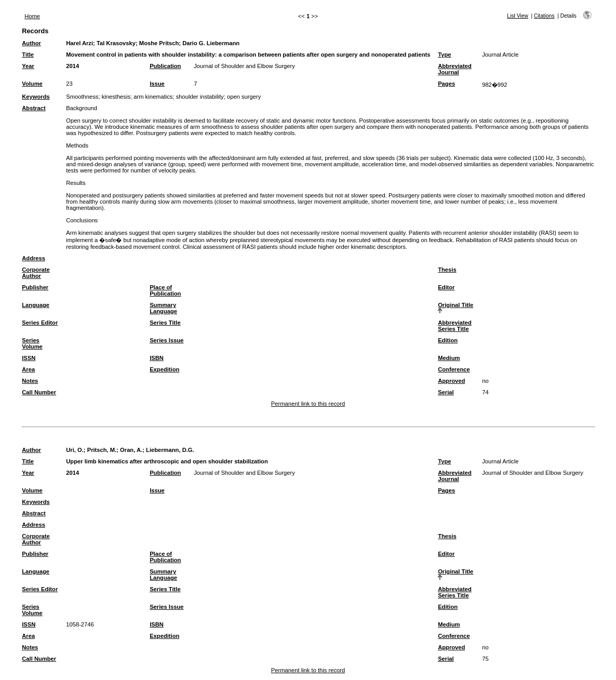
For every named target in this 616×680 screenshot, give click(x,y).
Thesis (447, 270)
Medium (449, 358)
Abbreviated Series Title (455, 326)
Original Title (456, 305)
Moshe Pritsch (159, 43)
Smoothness (82, 97)
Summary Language (163, 308)
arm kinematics (153, 97)
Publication (165, 66)
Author (31, 43)
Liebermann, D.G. (170, 450)
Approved (451, 381)
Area (28, 369)
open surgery (244, 97)
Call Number (39, 392)
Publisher (35, 287)
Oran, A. (131, 450)
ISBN (157, 358)
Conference (454, 369)
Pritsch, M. (102, 450)
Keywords (36, 97)
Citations (544, 16)
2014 (72, 66)
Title (28, 55)
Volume (32, 84)
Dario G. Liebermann (211, 43)
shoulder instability (200, 97)
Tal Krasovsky (116, 43)
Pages (446, 84)
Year (28, 66)
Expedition (164, 369)
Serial (446, 392)
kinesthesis (116, 97)
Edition (448, 340)
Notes (30, 381)
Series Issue (166, 340)
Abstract (34, 108)
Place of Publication (165, 290)
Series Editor (40, 323)
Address (34, 258)
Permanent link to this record (308, 404)
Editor (446, 287)
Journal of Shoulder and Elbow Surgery (244, 66)
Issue (157, 84)
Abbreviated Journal (455, 69)
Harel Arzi (79, 43)
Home (32, 16)
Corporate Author (36, 273)
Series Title (165, 323)
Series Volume (32, 343)
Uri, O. (75, 450)
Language (36, 305)
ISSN (29, 358)
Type (444, 55)
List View (518, 16)
